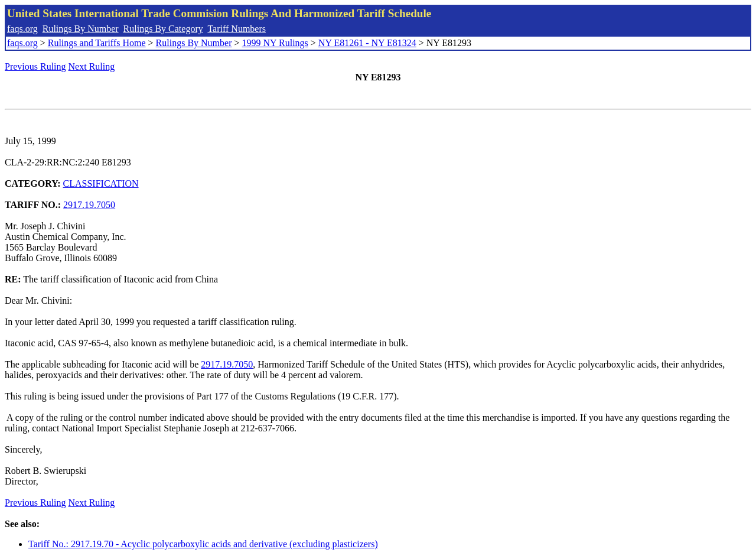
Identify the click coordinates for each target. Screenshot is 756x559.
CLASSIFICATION (101, 183)
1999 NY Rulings (275, 43)
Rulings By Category (163, 29)
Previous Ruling (35, 66)
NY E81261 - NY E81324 (367, 43)
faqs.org (22, 29)
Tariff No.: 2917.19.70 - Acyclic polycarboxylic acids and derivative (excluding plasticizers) (203, 544)
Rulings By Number (81, 29)
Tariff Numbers (237, 29)
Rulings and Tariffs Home (97, 43)
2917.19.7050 (89, 205)
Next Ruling (92, 66)
